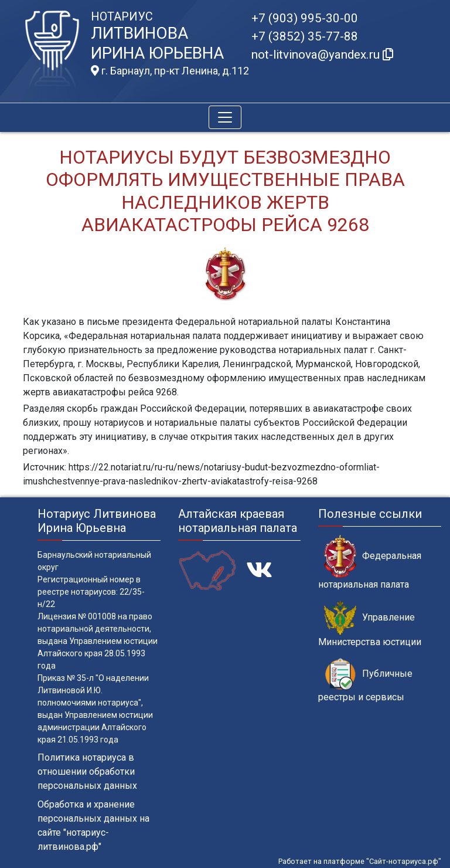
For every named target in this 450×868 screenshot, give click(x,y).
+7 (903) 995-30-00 (305, 18)
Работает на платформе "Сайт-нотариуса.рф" (360, 861)
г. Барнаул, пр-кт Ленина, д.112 (170, 71)
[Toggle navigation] (225, 117)
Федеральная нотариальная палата (370, 562)
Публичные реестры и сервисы (365, 680)
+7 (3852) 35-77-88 (305, 36)
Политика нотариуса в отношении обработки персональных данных (87, 772)
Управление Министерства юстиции (370, 624)
